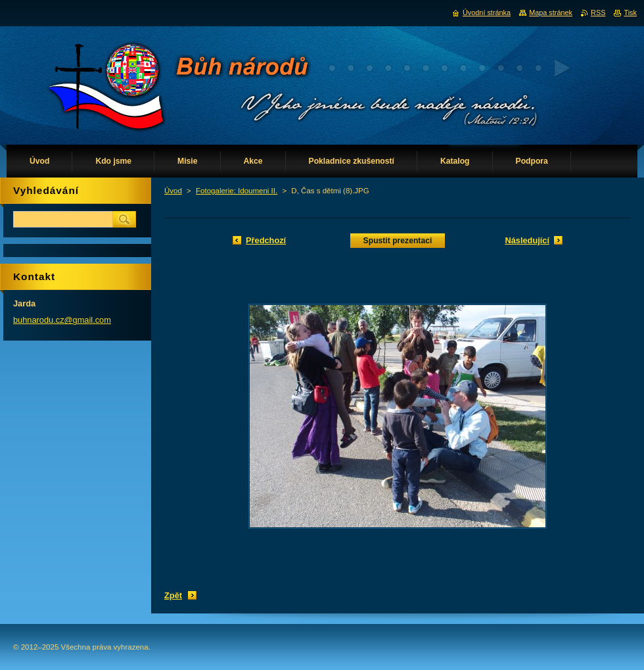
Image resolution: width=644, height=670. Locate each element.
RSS (598, 12)
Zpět (173, 595)
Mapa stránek (551, 12)
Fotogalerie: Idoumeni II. (237, 191)
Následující (527, 240)
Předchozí (266, 240)
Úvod (173, 191)
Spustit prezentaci (398, 241)
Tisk (630, 12)
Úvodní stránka (487, 12)
